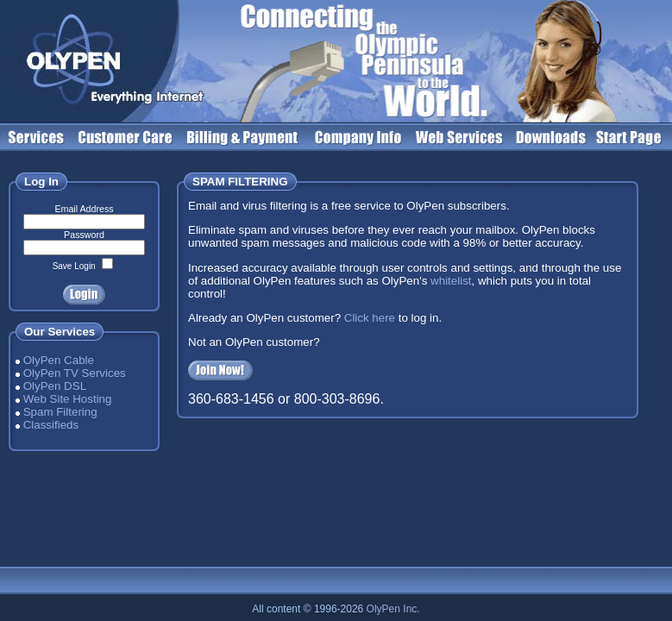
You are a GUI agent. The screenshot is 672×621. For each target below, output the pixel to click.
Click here (370, 318)
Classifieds (51, 425)
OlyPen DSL (55, 386)
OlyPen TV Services (75, 373)
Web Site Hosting (68, 399)
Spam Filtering (60, 412)
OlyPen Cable (59, 360)
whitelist (451, 281)
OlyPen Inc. (393, 609)
